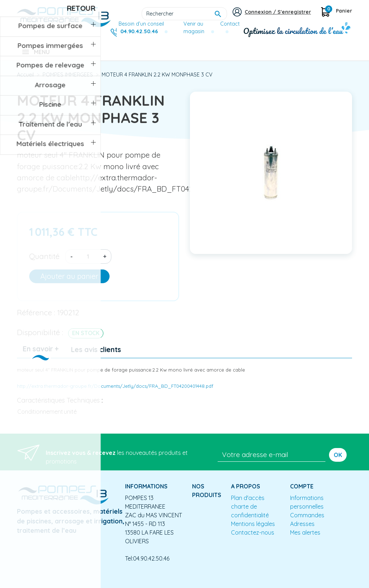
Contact (230, 24)
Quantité (44, 261)
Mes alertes (305, 537)
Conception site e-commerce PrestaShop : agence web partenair (155, 582)
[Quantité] (88, 262)
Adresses (302, 529)
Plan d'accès (248, 503)
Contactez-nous (253, 537)
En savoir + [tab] (41, 354)
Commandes (307, 520)
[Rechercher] (184, 14)
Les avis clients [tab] (96, 355)
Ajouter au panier (69, 281)
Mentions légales (253, 529)
